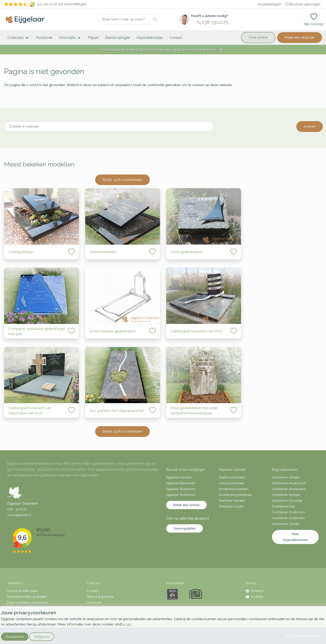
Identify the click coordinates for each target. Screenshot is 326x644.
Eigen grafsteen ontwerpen (27, 603)
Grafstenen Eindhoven (288, 512)
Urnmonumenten (103, 252)
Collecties (19, 38)
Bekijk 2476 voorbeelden (122, 180)
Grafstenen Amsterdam (289, 489)
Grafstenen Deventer (287, 501)
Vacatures (94, 603)
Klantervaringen (118, 38)
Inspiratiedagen (270, 4)
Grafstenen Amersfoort (289, 483)
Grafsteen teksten (232, 501)
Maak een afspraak (300, 37)
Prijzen (93, 38)
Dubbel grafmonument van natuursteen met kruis (30, 411)
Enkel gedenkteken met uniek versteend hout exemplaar (194, 411)
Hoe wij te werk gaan (23, 591)
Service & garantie (100, 597)
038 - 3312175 (17, 509)
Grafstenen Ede (283, 506)
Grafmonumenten (232, 477)
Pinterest (254, 591)
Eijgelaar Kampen (179, 477)
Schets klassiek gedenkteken (113, 331)
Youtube (254, 597)
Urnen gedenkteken (186, 252)
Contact (176, 38)
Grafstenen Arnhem (286, 495)
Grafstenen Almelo (286, 477)
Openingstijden (185, 528)
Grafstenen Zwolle (286, 524)
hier (129, 624)
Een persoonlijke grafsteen (27, 597)
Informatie (70, 38)
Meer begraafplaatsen (295, 537)
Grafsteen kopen (231, 506)
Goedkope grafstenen (235, 495)
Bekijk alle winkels (186, 505)
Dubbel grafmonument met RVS (196, 331)
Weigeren (42, 637)
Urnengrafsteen (21, 252)
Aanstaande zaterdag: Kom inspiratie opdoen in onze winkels (163, 50)
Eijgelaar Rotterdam (181, 495)
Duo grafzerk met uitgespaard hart (117, 411)
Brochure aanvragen (303, 4)
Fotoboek (44, 38)
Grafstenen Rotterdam (288, 518)
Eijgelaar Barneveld (181, 483)
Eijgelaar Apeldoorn (181, 489)
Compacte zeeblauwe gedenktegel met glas (37, 331)
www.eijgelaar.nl (19, 515)
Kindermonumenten (234, 489)
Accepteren (15, 637)
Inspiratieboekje (150, 38)
